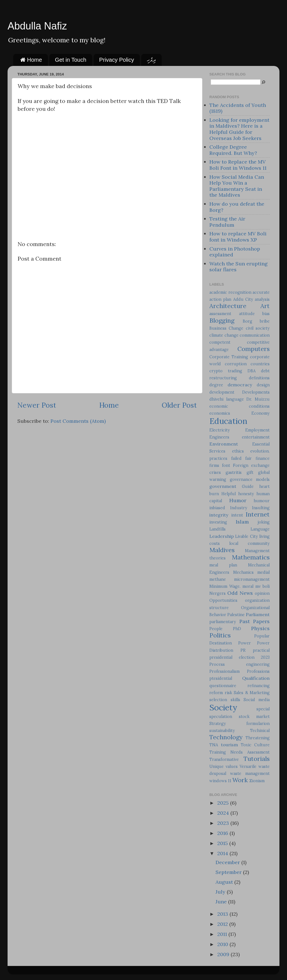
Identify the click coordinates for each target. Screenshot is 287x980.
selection (218, 700)
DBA (252, 371)
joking (264, 522)
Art (265, 306)
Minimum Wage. (225, 586)
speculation (221, 717)
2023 (224, 823)
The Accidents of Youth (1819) (238, 108)
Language (260, 529)
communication (255, 335)
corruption (236, 364)
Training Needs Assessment (239, 752)
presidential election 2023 (239, 657)
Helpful (229, 494)
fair (248, 458)
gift (250, 472)
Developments (256, 392)
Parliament (258, 614)
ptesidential (221, 678)
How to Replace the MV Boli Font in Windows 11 (238, 165)
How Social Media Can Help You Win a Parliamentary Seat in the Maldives (237, 186)
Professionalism (224, 671)
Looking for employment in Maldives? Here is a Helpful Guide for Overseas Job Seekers (239, 129)
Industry (239, 508)
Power (245, 643)
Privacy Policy (117, 60)
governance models (250, 479)
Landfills (217, 529)
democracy (240, 385)
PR (243, 650)
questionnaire (223, 686)
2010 (223, 944)
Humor (238, 500)
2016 (223, 833)
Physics (260, 628)
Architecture (228, 306)
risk (228, 693)
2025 (224, 803)
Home (31, 60)
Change (236, 328)
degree (216, 385)
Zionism (257, 781)
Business (218, 328)
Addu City (243, 299)
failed (236, 458)
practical (261, 650)
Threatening (258, 738)
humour (262, 501)
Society (223, 707)
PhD (237, 629)
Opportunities (223, 600)
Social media (257, 700)
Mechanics (243, 572)
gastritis (234, 472)
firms (214, 465)
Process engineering (239, 664)
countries (260, 364)
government (223, 486)
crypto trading (226, 371)
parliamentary (223, 622)
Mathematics (251, 557)
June (222, 902)
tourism (229, 745)
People (216, 629)
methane (218, 579)
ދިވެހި (151, 60)
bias (266, 314)
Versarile (248, 766)
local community (249, 543)
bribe (265, 321)
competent (220, 342)
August (225, 882)
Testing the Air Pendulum (227, 222)
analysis (262, 299)
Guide (248, 486)
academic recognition (230, 292)
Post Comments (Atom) (78, 421)
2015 (223, 843)
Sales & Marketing (252, 693)
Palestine (236, 615)
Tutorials (257, 759)
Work (240, 780)
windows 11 (220, 781)
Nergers (217, 593)
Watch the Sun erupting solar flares (239, 267)
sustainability (222, 731)
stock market (254, 717)
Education (228, 421)
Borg (247, 321)
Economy (261, 413)
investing (218, 522)
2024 (224, 813)
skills (235, 700)
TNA (214, 745)
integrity (219, 515)
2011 (223, 934)
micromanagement (252, 579)
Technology (226, 737)
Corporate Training (229, 357)
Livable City (246, 536)
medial (263, 572)
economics (220, 413)
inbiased (217, 508)
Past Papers (255, 621)
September (229, 872)
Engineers (219, 437)
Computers (254, 349)
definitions (259, 378)
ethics (238, 451)
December (228, 862)
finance (263, 458)
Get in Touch (71, 60)
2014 (223, 853)
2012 (223, 924)
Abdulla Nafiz (37, 26)
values (232, 766)
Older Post (179, 405)
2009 (224, 954)
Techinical (260, 731)
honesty (246, 494)
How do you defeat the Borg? (237, 207)
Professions (258, 671)
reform (216, 693)
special (263, 709)
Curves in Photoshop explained (235, 252)
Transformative (224, 759)
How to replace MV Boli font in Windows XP (238, 237)
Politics (220, 635)
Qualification (256, 678)
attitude (247, 314)
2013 (223, 914)
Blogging (222, 320)
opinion (262, 593)
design (263, 385)
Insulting (261, 508)
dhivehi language (227, 399)
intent (237, 515)
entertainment (256, 437)
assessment (220, 314)
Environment (224, 444)
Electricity (220, 430)
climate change (224, 335)
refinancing (259, 686)
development (222, 392)
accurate (261, 292)
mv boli (262, 586)
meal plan (223, 565)
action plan (220, 299)
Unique (217, 766)
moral (248, 586)
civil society (258, 328)
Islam (242, 522)
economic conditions (239, 406)
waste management (250, 774)
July (221, 892)
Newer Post (37, 405)
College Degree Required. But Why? (233, 150)
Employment (257, 430)
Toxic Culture (255, 745)
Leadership (222, 536)
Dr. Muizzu (258, 399)
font (226, 465)
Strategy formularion (239, 724)
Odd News (240, 593)
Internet (258, 514)
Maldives (222, 550)
